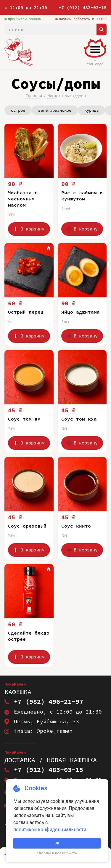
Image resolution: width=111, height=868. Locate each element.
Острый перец (26, 312)
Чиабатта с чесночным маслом (23, 199)
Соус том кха (79, 419)
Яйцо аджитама (81, 312)
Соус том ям (24, 419)
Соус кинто (76, 526)
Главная (34, 95)
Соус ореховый (27, 526)
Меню (52, 95)
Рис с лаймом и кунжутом (82, 196)
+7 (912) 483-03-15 (83, 8)
